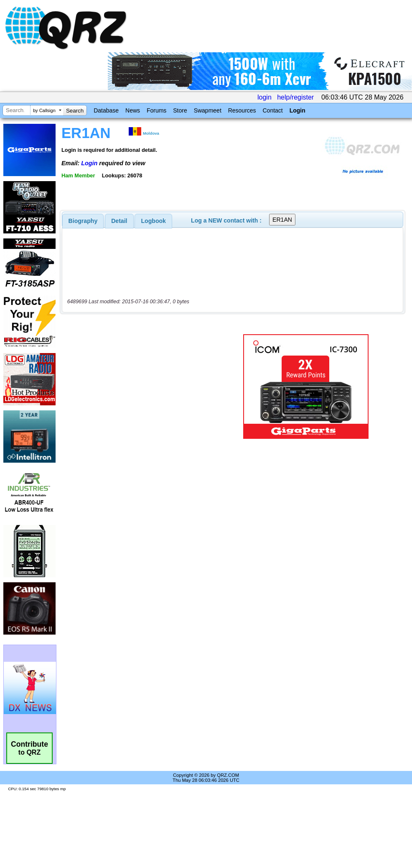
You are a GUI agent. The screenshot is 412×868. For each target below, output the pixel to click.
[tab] (83, 221)
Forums (156, 110)
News (133, 110)
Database (106, 110)
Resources (242, 110)
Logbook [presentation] (154, 221)
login (264, 97)
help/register (295, 97)
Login (298, 110)
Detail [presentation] (119, 221)
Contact (272, 110)
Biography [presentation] (83, 221)
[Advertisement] (140, 387)
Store (180, 110)
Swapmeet (208, 110)
